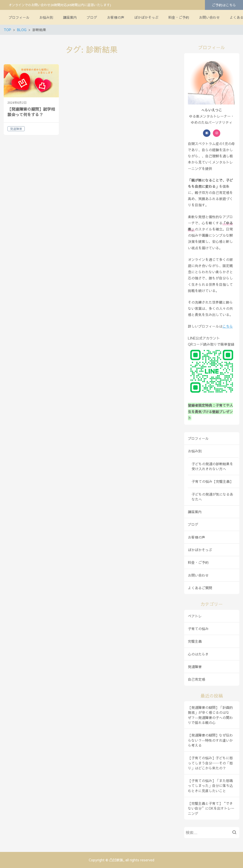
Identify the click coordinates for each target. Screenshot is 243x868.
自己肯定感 (197, 679)
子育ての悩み (198, 629)
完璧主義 (195, 641)
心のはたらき (198, 654)
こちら (228, 326)
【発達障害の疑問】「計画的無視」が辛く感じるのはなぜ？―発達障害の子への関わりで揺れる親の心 (210, 715)
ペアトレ (195, 616)
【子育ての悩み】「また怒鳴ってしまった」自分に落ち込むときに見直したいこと (210, 786)
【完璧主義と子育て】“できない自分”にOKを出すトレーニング (211, 808)
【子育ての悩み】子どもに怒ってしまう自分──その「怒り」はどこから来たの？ (210, 763)
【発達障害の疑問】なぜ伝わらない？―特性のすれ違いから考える (210, 740)
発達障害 (195, 667)
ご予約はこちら (224, 5)
